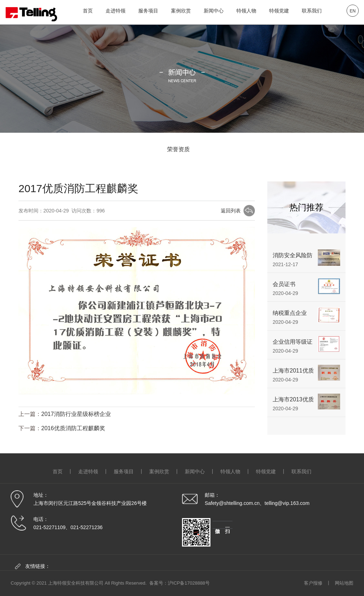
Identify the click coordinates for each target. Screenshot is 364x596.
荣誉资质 (178, 149)
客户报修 (313, 583)
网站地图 (344, 583)
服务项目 (148, 11)
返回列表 (231, 211)
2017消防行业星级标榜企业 (76, 414)
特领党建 (279, 11)
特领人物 (246, 11)
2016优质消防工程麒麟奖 (73, 429)
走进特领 (116, 11)
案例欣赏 (181, 11)
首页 (88, 11)
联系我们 (312, 11)
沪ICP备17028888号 (189, 583)
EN (353, 11)
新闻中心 (214, 11)
